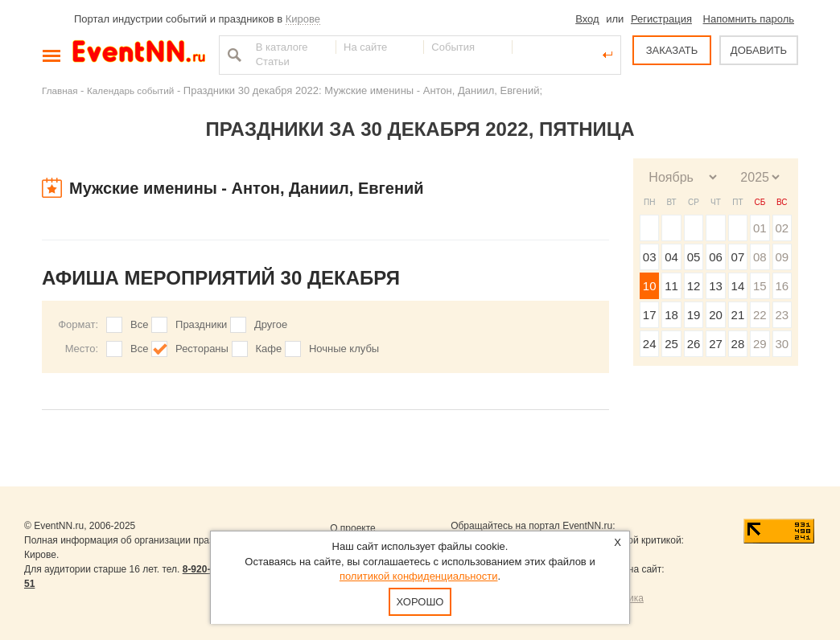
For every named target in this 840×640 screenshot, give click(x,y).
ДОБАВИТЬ (759, 50)
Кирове (303, 19)
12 (694, 286)
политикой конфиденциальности (419, 576)
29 (760, 344)
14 (738, 286)
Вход (587, 19)
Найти (233, 55)
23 (782, 315)
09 (782, 257)
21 (738, 315)
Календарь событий (130, 90)
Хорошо (420, 602)
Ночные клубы (344, 349)
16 (782, 286)
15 (760, 286)
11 (671, 286)
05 (694, 257)
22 (760, 315)
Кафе (269, 349)
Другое (271, 324)
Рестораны (202, 349)
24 (650, 344)
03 (650, 257)
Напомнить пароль (749, 19)
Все (139, 324)
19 (694, 315)
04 (671, 257)
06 (716, 257)
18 (671, 315)
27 (716, 344)
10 (650, 286)
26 (694, 344)
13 (716, 286)
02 (782, 228)
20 (716, 315)
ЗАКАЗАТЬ (672, 50)
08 (760, 257)
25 (671, 344)
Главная (60, 90)
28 (738, 344)
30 (782, 344)
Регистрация (661, 19)
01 (760, 228)
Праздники (201, 324)
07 (738, 257)
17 (650, 315)
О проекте (353, 528)
